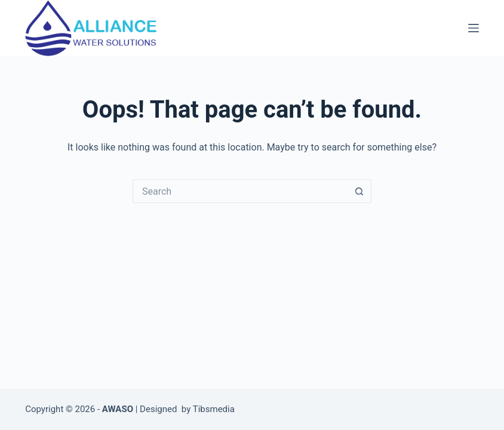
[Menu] (474, 28)
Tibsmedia (214, 409)
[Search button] (359, 191)
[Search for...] (240, 191)
